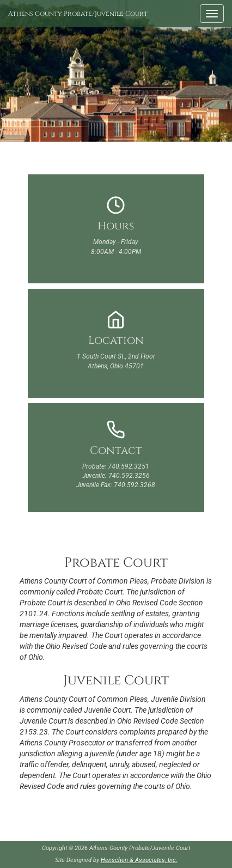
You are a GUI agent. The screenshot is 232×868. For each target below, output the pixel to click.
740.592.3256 (129, 476)
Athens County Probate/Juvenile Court (78, 14)
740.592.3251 (129, 466)
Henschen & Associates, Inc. (139, 860)
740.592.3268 (135, 485)
